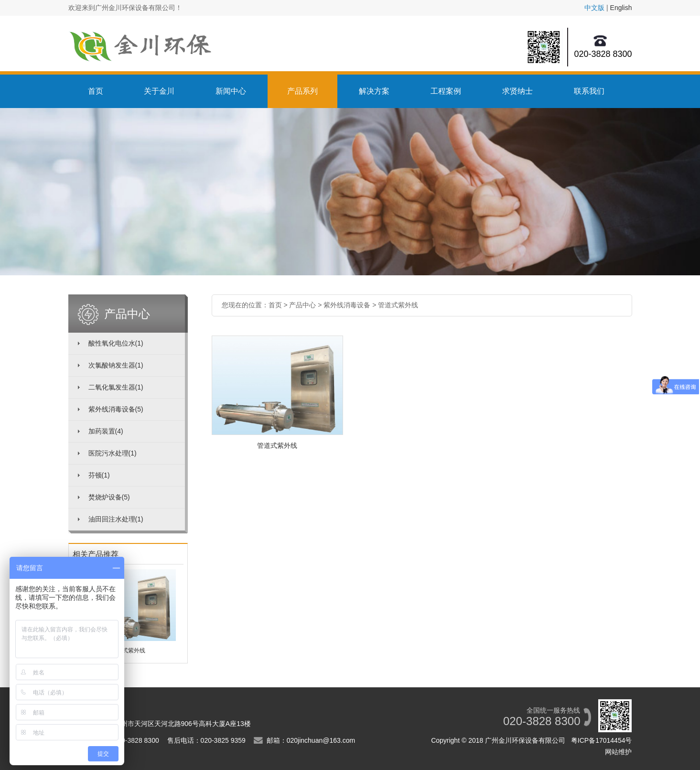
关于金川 (159, 91)
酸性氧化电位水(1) (116, 343)
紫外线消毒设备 (347, 305)
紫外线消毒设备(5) (116, 409)
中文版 (594, 8)
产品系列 (302, 91)
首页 (96, 91)
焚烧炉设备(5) (109, 497)
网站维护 (618, 752)
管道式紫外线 (398, 305)
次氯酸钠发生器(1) (116, 365)
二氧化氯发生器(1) (116, 387)
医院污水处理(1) (113, 453)
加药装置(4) (106, 431)
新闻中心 (231, 91)
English (621, 8)
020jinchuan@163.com (321, 740)
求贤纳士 (517, 91)
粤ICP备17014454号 (602, 740)
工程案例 (446, 91)
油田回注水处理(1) (116, 519)
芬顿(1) (99, 475)
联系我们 (589, 91)
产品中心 (302, 305)
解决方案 (374, 91)
